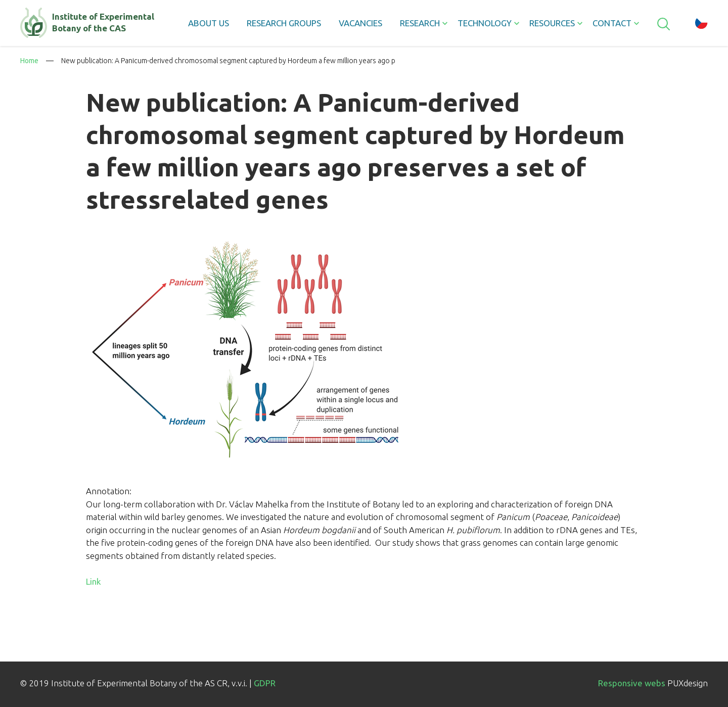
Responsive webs (632, 683)
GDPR (265, 683)
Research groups (284, 23)
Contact (612, 23)
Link (94, 581)
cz (701, 23)
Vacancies (360, 23)
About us (209, 23)
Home (29, 61)
